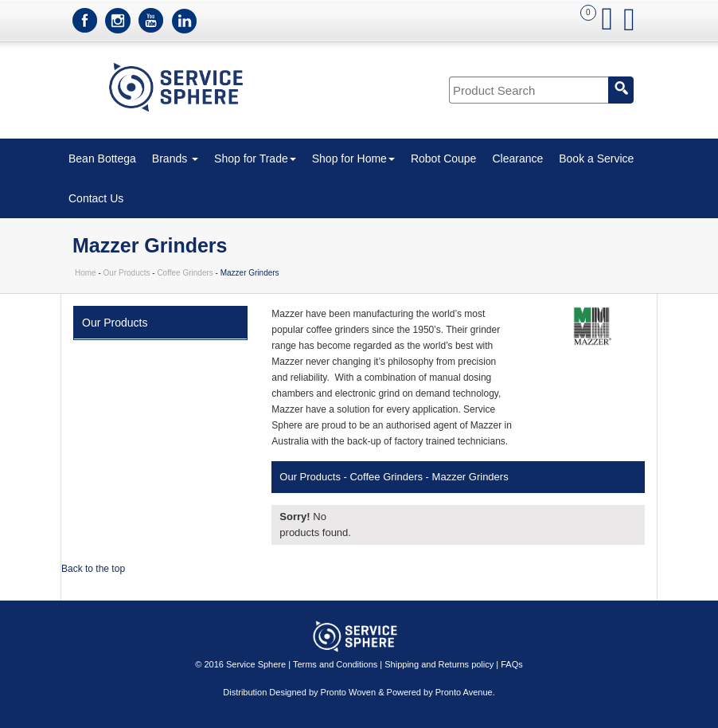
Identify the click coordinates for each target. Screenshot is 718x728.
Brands (175, 159)
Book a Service (596, 159)
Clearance (517, 159)
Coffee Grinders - (389, 477)
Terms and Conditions (335, 664)
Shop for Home (353, 159)
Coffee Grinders (185, 273)
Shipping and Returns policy (439, 664)
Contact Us (96, 198)
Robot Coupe (444, 159)
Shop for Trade (255, 159)
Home (86, 273)
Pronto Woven (349, 692)
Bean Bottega (102, 159)
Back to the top (93, 569)
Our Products (127, 273)
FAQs (512, 664)
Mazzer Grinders (470, 477)
